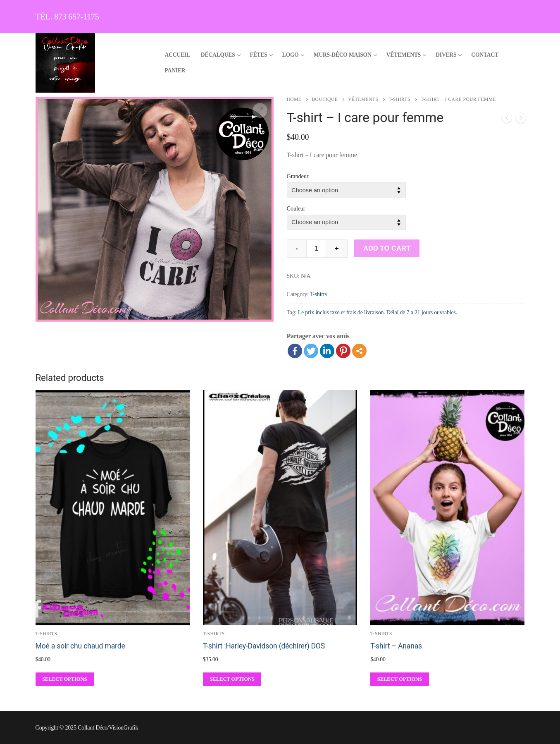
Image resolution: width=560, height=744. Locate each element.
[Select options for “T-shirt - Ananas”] (400, 679)
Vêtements (363, 99)
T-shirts (399, 99)
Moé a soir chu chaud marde (80, 646)
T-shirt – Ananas (396, 646)
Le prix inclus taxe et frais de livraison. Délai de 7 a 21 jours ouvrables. (378, 312)
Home (294, 99)
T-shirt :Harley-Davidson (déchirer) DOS (264, 646)
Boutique (325, 99)
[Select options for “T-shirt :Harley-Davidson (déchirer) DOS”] (232, 679)
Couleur (296, 208)
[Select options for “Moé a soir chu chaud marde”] (65, 679)
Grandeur (298, 176)
